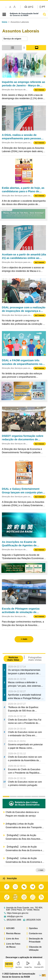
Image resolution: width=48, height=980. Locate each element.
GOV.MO (10, 928)
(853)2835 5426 (33, 920)
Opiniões (33, 928)
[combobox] (15, 39)
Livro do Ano (13, 939)
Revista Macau (13, 933)
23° (31, 7)
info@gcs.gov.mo (15, 916)
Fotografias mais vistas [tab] (35, 659)
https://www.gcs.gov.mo (18, 913)
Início (5, 22)
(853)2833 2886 (14, 920)
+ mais (41, 870)
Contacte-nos (35, 933)
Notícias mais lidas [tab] (13, 659)
